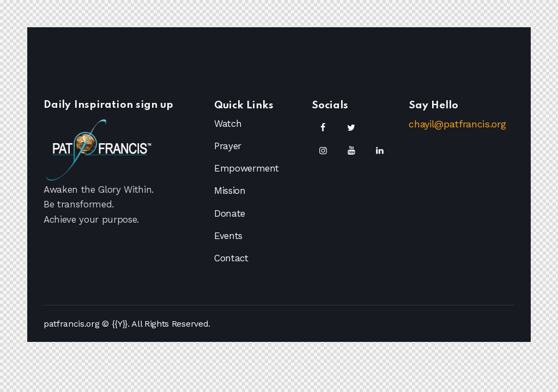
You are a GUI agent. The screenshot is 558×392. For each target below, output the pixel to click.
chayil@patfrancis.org (457, 124)
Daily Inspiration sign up (109, 105)
